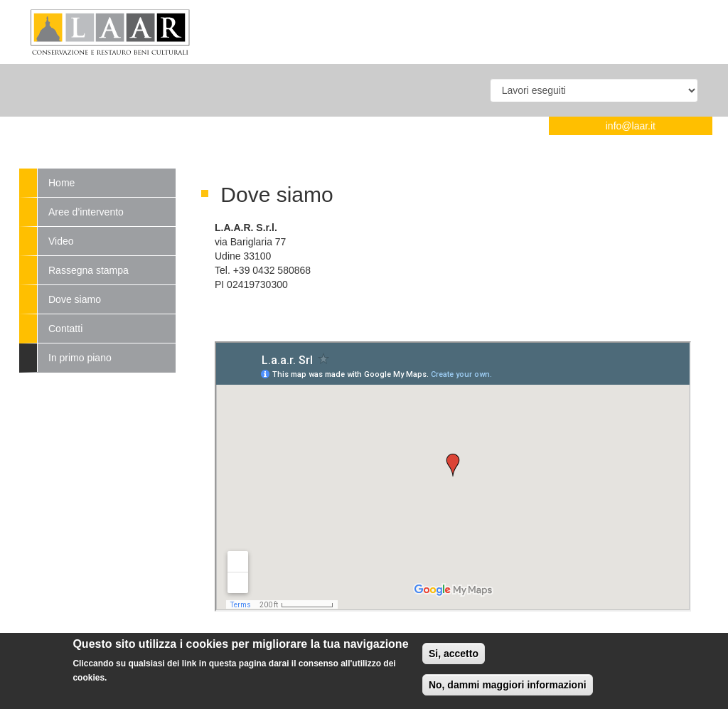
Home (61, 183)
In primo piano (80, 358)
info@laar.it (631, 126)
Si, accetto (454, 654)
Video (61, 241)
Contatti (65, 329)
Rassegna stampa (89, 270)
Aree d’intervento (86, 212)
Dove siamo (75, 299)
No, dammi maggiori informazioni (508, 685)
